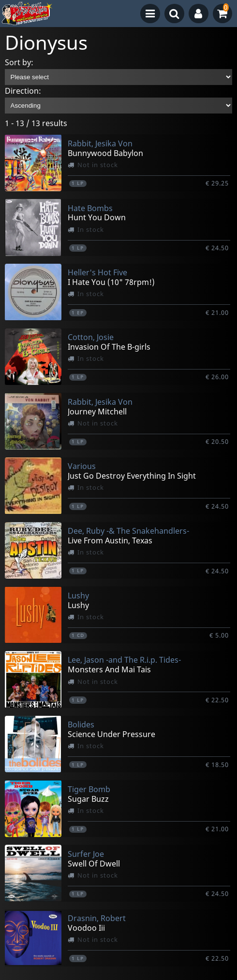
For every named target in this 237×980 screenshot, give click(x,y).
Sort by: (19, 62)
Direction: (23, 91)
